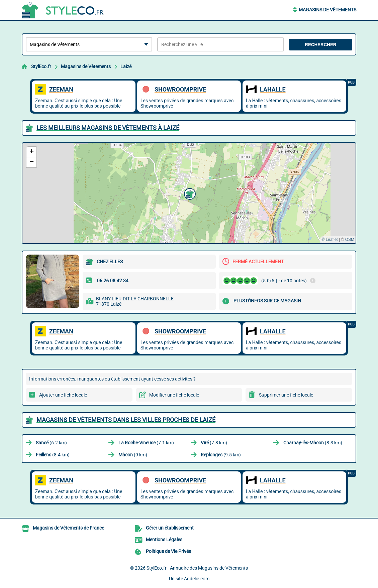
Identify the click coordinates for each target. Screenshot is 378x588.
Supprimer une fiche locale (286, 395)
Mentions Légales (164, 540)
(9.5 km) (221, 455)
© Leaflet (329, 240)
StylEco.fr (41, 66)
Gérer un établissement (170, 528)
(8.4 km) (53, 455)
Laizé (126, 66)
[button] (189, 193)
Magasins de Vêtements (327, 10)
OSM (350, 240)
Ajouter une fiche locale (63, 395)
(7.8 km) (214, 443)
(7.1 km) (146, 443)
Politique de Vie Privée (168, 551)
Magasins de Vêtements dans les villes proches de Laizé (126, 420)
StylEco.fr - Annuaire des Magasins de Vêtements (197, 568)
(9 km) (133, 455)
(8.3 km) (313, 443)
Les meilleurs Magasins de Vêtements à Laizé (108, 128)
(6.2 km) (51, 443)
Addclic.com (197, 579)
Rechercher (320, 45)
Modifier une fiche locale (174, 395)
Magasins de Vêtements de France (68, 528)
